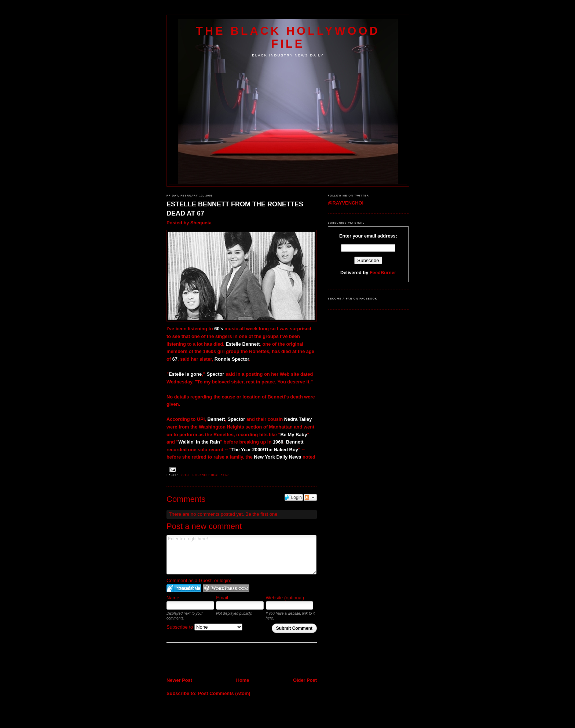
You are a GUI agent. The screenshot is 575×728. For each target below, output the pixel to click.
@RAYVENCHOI (346, 203)
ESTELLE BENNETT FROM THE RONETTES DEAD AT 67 (235, 209)
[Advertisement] (209, 661)
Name (173, 598)
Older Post (305, 680)
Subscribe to (204, 627)
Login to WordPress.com (226, 588)
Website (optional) (285, 598)
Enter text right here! (241, 555)
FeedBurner (383, 273)
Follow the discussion (310, 497)
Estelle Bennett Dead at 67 (205, 475)
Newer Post (179, 680)
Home (243, 680)
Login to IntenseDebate (184, 588)
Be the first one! (262, 514)
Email (222, 598)
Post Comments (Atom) (224, 693)
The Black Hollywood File (288, 37)
